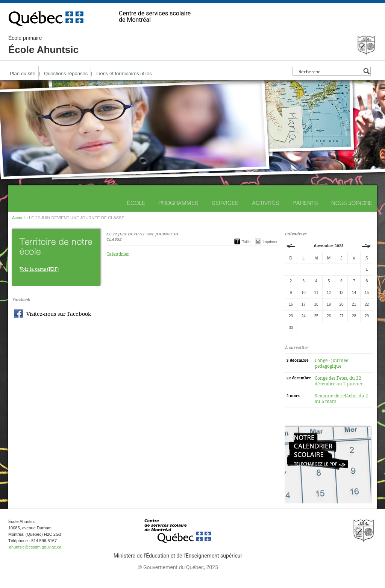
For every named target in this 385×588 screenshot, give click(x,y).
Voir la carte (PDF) (39, 269)
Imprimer (270, 242)
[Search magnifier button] (366, 71)
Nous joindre (352, 203)
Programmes (178, 203)
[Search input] (330, 71)
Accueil (19, 218)
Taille (246, 242)
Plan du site (23, 73)
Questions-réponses (66, 73)
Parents (305, 203)
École (136, 203)
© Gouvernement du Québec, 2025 (178, 567)
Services (225, 203)
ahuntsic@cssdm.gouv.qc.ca (35, 547)
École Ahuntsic (43, 45)
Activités (266, 203)
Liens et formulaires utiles (124, 73)
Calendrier (118, 254)
